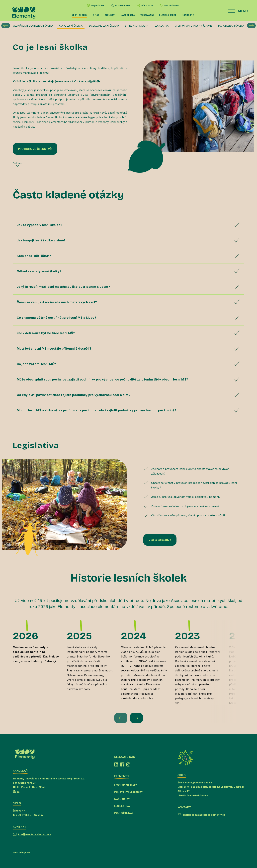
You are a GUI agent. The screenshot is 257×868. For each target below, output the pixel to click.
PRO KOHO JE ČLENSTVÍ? (35, 149)
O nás (96, 15)
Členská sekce (168, 15)
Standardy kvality (137, 26)
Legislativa (162, 26)
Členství (110, 15)
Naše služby (128, 15)
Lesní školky (80, 15)
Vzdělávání (147, 15)
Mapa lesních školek (231, 26)
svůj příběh (92, 81)
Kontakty (188, 15)
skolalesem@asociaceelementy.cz (204, 815)
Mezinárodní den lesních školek (33, 26)
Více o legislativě (160, 540)
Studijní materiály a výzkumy (193, 26)
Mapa (16, 791)
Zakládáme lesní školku (104, 26)
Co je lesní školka (71, 26)
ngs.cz (26, 852)
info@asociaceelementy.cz (35, 834)
